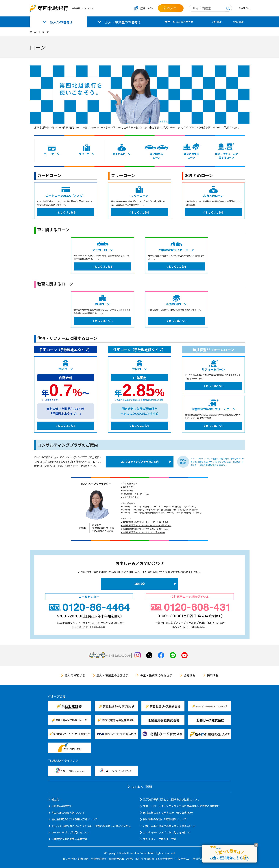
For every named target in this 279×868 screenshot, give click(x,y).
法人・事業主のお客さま (112, 675)
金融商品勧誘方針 (62, 806)
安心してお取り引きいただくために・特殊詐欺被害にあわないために (91, 826)
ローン (46, 32)
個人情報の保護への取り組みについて (165, 819)
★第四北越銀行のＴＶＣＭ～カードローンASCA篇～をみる (146, 525)
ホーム (33, 32)
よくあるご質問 (142, 787)
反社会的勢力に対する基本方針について (75, 819)
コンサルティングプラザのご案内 (139, 462)
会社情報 (217, 22)
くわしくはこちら (66, 212)
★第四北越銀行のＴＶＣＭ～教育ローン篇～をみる (143, 532)
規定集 (55, 799)
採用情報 (239, 22)
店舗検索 (140, 584)
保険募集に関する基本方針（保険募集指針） (169, 813)
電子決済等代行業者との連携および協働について (171, 799)
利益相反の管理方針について (68, 813)
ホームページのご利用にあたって (71, 832)
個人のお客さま (75, 675)
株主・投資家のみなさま (179, 22)
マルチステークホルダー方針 (160, 839)
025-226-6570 (181, 627)
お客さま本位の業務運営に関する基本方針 (169, 826)
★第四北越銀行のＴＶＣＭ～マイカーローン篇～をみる (145, 522)
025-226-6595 (80, 627)
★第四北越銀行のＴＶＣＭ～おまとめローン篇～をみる (145, 529)
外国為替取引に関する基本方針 (69, 839)
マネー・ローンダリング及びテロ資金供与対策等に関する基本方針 (181, 806)
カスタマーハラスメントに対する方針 (166, 832)
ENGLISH (244, 8)
